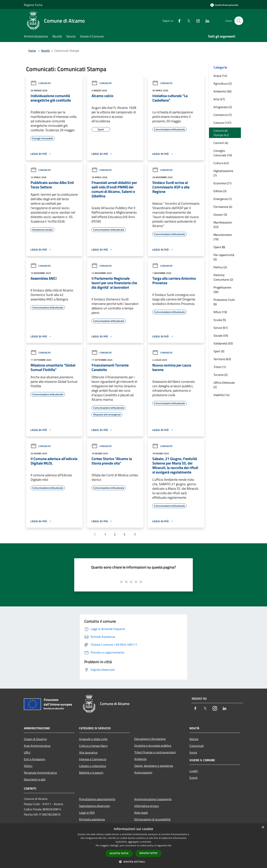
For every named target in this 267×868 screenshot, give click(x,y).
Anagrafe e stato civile (93, 739)
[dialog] (133, 846)
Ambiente (140, 759)
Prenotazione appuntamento (97, 799)
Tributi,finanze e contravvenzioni (155, 752)
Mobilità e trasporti (91, 773)
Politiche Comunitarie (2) (223, 277)
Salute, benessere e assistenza (154, 766)
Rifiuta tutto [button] (149, 853)
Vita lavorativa (88, 752)
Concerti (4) (221, 143)
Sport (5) (219, 351)
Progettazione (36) (222, 290)
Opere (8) (219, 247)
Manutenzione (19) (223, 237)
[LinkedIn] (205, 21)
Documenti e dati (35, 779)
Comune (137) (222, 123)
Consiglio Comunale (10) (223, 153)
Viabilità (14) (221, 395)
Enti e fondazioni (34, 759)
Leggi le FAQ (87, 813)
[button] (133, 862)
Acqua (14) (220, 76)
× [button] (263, 827)
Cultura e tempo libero (93, 746)
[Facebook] (178, 21)
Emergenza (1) (223, 199)
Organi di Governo (35, 739)
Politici (28, 766)
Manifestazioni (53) (223, 225)
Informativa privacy (147, 806)
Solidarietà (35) (223, 343)
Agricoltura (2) (223, 83)
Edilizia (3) (220, 191)
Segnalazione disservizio (94, 806)
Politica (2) (220, 267)
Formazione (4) (223, 207)
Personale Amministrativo (40, 773)
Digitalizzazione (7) (223, 173)
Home (32, 51)
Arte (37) (219, 99)
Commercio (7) (223, 115)
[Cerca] (239, 21)
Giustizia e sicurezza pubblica (153, 746)
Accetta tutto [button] (119, 853)
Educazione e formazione (150, 739)
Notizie (194, 739)
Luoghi (194, 771)
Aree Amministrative (37, 746)
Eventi (194, 778)
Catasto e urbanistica (92, 766)
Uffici (27, 752)
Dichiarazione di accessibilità (152, 819)
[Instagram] (196, 21)
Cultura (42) (221, 163)
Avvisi (193, 752)
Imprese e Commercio (93, 759)
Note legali (141, 813)
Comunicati (41, 83)
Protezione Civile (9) (224, 302)
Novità (45, 51)
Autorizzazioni (143, 772)
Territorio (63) (222, 359)
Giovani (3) (220, 215)
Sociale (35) (221, 336)
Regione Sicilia (33, 5)
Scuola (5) (220, 320)
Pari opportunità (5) (224, 257)
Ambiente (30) (222, 91)
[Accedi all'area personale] (224, 5)
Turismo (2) (220, 375)
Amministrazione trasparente (153, 799)
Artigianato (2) (223, 107)
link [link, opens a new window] (169, 846)
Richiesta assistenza (92, 819)
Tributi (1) (220, 367)
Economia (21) (222, 183)
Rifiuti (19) (220, 312)
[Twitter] (187, 21)
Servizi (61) (221, 328)
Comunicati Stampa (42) (221, 133)
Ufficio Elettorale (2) (224, 385)
